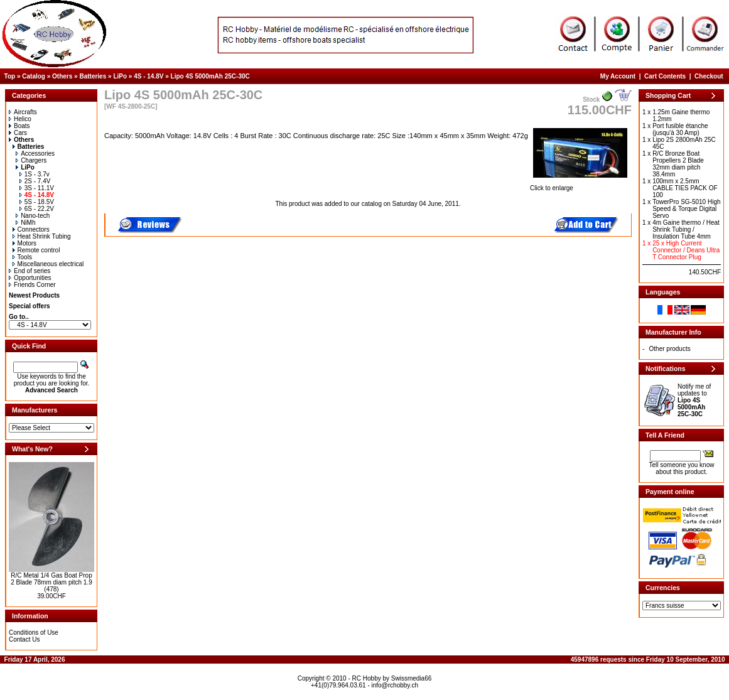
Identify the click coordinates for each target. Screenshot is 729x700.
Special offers (30, 306)
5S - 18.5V (37, 202)
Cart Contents (665, 76)
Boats (19, 126)
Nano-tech (33, 216)
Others (62, 76)
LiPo (120, 76)
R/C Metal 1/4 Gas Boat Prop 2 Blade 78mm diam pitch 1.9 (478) (51, 582)
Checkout (709, 76)
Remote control (36, 250)
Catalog (34, 76)
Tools (22, 257)
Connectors (31, 229)
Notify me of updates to (694, 400)
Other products (670, 349)
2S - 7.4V (35, 181)
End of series (30, 271)
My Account (618, 76)
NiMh (25, 223)
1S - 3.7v (35, 174)
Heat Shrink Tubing (42, 236)
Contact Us (24, 639)
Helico (20, 119)
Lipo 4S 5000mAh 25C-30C (210, 76)
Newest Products (34, 295)
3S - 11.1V (37, 188)
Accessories (35, 153)
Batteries (93, 76)
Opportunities (30, 278)
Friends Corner (32, 285)
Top (10, 76)
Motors (25, 243)
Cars (18, 133)
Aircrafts (23, 112)
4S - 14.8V (148, 76)
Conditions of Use (34, 633)
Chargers (31, 160)
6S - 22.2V (37, 209)
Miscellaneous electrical (48, 264)
